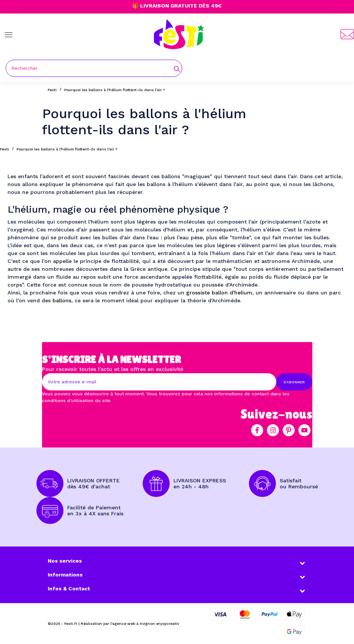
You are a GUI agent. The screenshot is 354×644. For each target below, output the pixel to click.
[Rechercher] (94, 68)
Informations (65, 575)
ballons (62, 300)
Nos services (65, 561)
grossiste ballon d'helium (219, 293)
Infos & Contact (69, 588)
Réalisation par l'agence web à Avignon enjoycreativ (130, 624)
